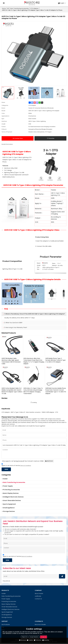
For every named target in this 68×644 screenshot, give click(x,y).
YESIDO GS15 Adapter (48, 412)
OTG (57, 412)
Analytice (30, 640)
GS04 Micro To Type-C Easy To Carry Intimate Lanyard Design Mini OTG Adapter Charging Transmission (33, 391)
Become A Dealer (40, 625)
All (8, 8)
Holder (4, 594)
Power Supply (6, 599)
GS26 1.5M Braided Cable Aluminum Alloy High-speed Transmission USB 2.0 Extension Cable (11, 361)
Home (4, 8)
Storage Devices (7, 617)
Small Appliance (7, 615)
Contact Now (19, 138)
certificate (38, 596)
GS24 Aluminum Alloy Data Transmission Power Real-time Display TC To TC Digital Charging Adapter (34, 361)
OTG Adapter (34, 8)
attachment (49, 461)
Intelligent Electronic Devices (10, 609)
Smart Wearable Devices (9, 607)
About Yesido (39, 594)
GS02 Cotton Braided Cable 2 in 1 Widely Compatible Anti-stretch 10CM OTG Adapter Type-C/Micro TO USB (12, 391)
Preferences (38, 640)
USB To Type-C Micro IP (18, 412)
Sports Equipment (7, 612)
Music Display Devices (9, 604)
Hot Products (6, 625)
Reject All (24, 637)
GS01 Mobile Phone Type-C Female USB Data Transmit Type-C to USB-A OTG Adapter (56, 360)
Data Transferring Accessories (19, 8)
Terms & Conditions (26, 466)
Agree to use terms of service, (16, 465)
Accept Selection (34, 637)
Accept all (43, 637)
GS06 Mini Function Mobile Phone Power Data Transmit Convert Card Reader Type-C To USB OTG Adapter (56, 391)
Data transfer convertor (33, 412)
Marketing (46, 640)
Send (6, 469)
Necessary (23, 640)
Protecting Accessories (9, 602)
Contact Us (38, 599)
